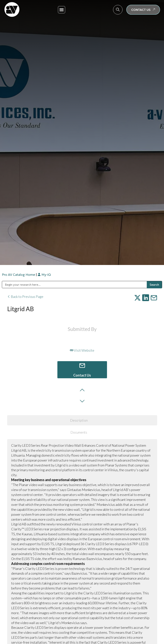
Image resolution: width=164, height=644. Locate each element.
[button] (62, 10)
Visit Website (82, 350)
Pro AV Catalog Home (19, 275)
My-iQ (44, 275)
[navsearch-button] (118, 10)
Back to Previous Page (25, 297)
